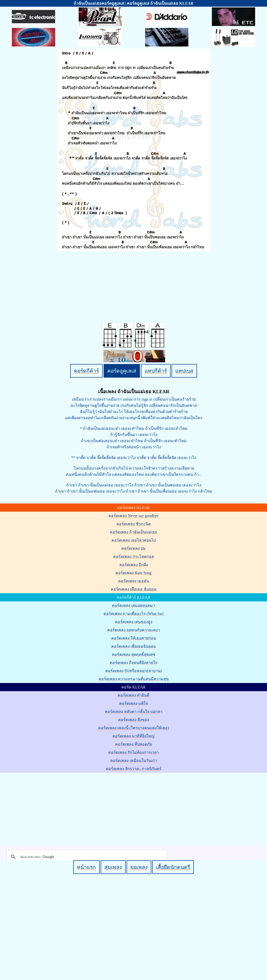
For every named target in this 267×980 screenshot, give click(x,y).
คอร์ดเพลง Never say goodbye (133, 516)
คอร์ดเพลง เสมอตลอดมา (133, 605)
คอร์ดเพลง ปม (134, 548)
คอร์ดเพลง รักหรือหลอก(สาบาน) (133, 671)
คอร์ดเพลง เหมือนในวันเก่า (134, 761)
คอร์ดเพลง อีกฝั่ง (134, 565)
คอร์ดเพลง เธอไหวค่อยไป (134, 540)
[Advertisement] (134, 808)
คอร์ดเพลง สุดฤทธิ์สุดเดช (134, 654)
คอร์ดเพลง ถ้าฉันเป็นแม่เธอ (134, 532)
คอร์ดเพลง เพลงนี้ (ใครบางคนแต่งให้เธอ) (134, 728)
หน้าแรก (86, 867)
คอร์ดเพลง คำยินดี (133, 695)
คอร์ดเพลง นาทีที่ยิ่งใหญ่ (133, 736)
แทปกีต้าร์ (156, 371)
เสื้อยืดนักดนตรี (173, 867)
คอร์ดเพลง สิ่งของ (134, 720)
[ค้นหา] (86, 857)
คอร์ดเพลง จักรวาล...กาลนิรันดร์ (134, 769)
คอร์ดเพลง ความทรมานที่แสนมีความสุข (134, 679)
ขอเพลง (139, 867)
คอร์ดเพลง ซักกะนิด (134, 524)
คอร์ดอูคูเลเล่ (122, 371)
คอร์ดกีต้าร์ (86, 371)
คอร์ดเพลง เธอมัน (134, 581)
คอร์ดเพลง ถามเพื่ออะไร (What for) (133, 614)
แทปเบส (184, 371)
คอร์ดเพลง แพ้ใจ (133, 703)
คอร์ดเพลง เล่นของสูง (134, 622)
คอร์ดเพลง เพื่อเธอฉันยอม (134, 646)
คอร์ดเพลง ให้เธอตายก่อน (134, 638)
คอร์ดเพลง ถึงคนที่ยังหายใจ (133, 663)
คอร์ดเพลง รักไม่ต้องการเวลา (134, 752)
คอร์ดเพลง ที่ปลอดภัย (134, 744)
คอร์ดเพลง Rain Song (133, 573)
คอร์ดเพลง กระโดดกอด (134, 557)
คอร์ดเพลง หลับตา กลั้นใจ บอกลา (134, 712)
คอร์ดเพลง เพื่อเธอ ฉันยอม (134, 589)
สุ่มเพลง (113, 867)
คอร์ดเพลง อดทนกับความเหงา (134, 630)
